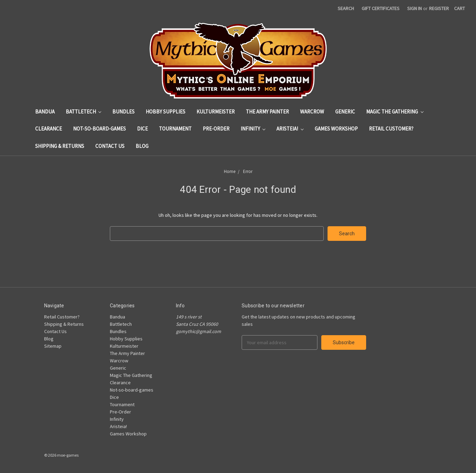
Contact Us (110, 146)
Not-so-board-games (99, 129)
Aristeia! (290, 129)
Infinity (253, 129)
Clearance (49, 129)
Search (346, 8)
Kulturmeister (216, 112)
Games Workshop (336, 129)
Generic (345, 112)
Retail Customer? (391, 129)
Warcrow (312, 112)
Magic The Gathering (395, 112)
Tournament (175, 129)
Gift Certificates (381, 8)
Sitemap (53, 346)
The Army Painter (267, 112)
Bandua (45, 112)
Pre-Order (216, 129)
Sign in (414, 8)
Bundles (123, 112)
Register (439, 8)
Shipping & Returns (60, 146)
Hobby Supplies (166, 112)
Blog (142, 146)
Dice (142, 129)
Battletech (84, 112)
